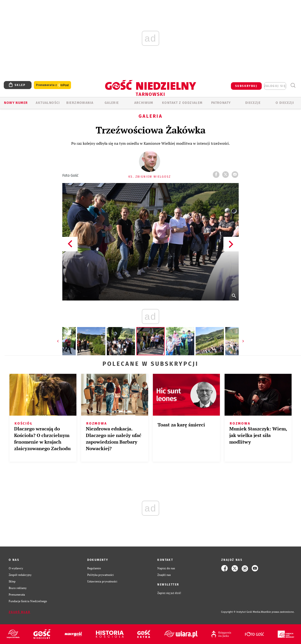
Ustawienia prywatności (102, 581)
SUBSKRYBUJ (246, 86)
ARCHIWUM (144, 103)
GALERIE (112, 103)
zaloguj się (275, 86)
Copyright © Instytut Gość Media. (241, 612)
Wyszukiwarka (293, 85)
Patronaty (221, 103)
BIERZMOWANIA (80, 103)
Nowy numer (16, 103)
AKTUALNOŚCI (48, 103)
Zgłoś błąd (20, 612)
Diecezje (253, 103)
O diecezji (285, 103)
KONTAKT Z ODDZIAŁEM (182, 103)
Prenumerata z (52, 85)
